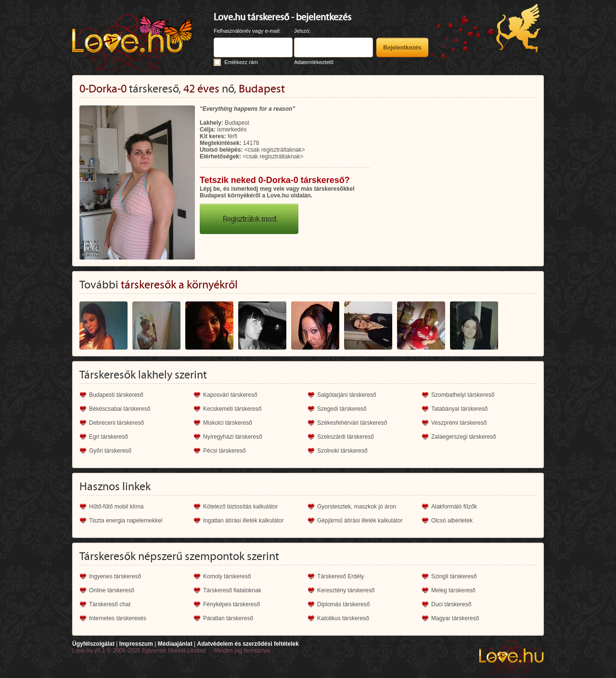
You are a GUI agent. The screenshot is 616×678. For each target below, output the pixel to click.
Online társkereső (112, 590)
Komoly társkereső (227, 576)
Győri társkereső (110, 451)
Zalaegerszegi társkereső (464, 437)
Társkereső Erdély (340, 576)
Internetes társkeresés (118, 618)
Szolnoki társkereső (342, 451)
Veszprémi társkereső (459, 423)
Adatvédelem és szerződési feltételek (248, 644)
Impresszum (136, 644)
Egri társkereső (109, 437)
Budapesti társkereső (116, 395)
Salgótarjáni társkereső (347, 395)
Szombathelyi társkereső (463, 395)
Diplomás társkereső (343, 604)
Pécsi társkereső (225, 451)
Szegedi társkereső (342, 409)
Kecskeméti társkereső (232, 409)
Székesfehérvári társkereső (352, 423)
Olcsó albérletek (452, 521)
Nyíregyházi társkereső (233, 437)
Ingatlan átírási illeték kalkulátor (243, 521)
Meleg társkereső (453, 590)
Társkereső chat (110, 604)
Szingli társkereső (454, 576)
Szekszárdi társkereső (346, 437)
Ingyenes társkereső (115, 576)
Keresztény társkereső (346, 590)
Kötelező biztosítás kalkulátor (240, 507)
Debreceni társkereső (116, 423)
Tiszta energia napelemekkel (126, 521)
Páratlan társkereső (228, 618)
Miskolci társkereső (228, 423)
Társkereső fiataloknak (232, 590)
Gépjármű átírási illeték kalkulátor (360, 521)
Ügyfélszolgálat (93, 644)
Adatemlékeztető (314, 62)
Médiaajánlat (175, 644)
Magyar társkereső (455, 618)
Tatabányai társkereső (459, 409)
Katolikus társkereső (343, 618)
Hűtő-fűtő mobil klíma (116, 507)
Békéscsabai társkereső (120, 409)
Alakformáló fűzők (454, 507)
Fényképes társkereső (231, 604)
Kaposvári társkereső (230, 395)
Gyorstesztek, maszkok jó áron (357, 507)
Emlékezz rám (241, 62)
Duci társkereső (451, 604)
